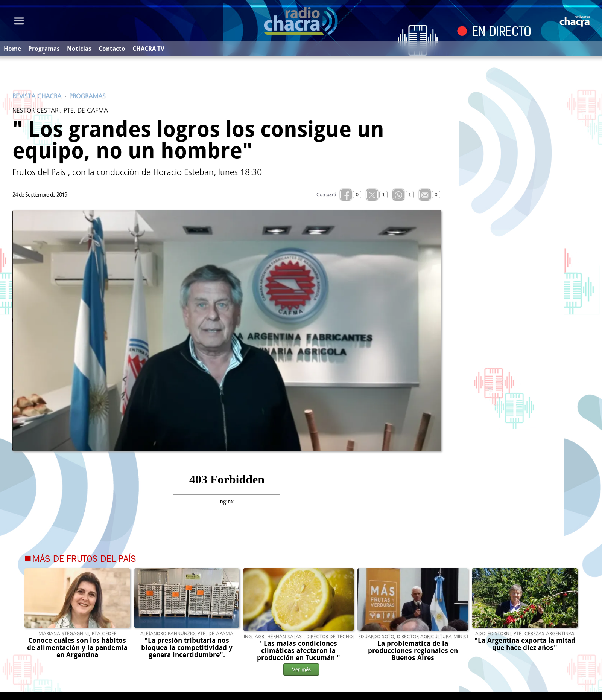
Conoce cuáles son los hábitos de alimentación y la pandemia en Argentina (77, 648)
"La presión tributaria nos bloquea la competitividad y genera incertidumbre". (187, 648)
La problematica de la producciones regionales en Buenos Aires (413, 651)
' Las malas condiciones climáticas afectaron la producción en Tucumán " (299, 651)
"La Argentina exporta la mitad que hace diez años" (525, 644)
